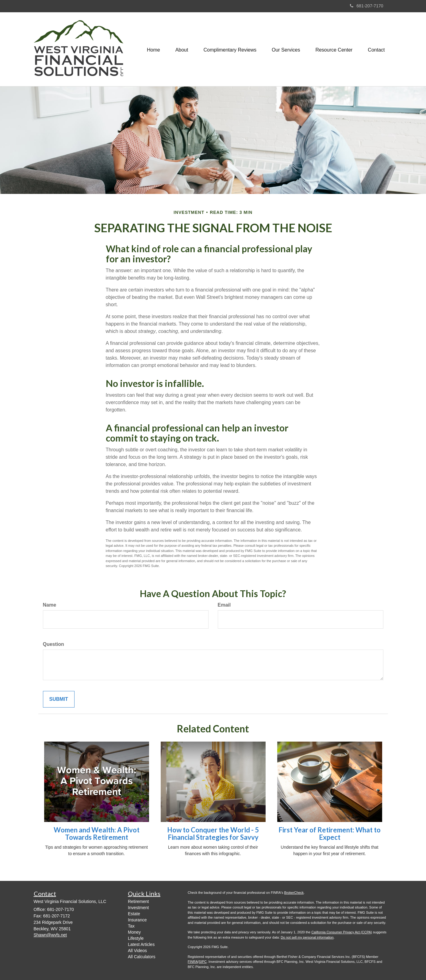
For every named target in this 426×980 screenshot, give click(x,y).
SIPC (203, 962)
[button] (182, 49)
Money (134, 932)
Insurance (137, 920)
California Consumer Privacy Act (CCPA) (342, 932)
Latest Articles (141, 944)
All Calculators (142, 957)
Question (54, 644)
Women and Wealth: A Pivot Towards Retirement (97, 833)
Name (50, 605)
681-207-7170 (367, 6)
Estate (134, 914)
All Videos (137, 951)
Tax (131, 926)
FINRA (193, 962)
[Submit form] (59, 699)
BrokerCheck (294, 893)
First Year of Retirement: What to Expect (330, 833)
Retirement (138, 901)
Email (224, 605)
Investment (138, 908)
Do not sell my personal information (307, 937)
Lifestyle (136, 938)
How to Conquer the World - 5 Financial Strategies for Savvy (213, 833)
